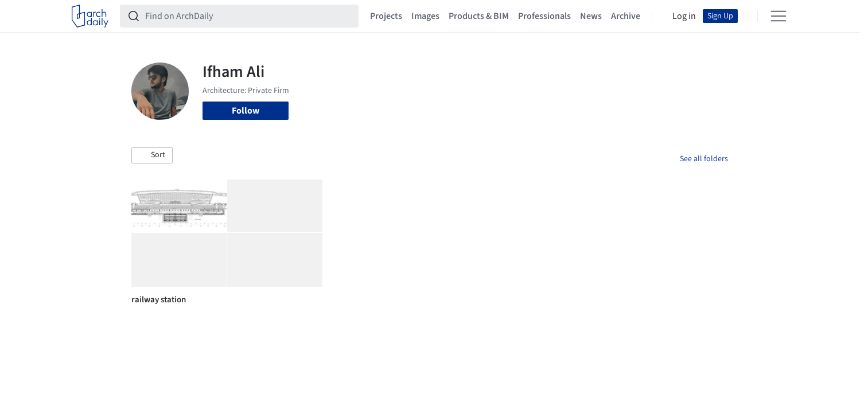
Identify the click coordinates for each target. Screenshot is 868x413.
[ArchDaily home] (90, 16)
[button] (152, 155)
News (591, 16)
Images (425, 16)
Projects (386, 16)
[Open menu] (779, 16)
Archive (626, 16)
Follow (246, 111)
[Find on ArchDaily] (248, 16)
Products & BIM (479, 16)
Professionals (544, 16)
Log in (684, 16)
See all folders (704, 159)
